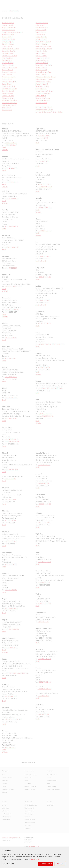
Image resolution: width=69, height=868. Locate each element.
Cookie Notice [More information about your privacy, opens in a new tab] (35, 860)
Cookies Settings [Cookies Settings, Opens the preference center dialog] (8, 864)
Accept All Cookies (46, 864)
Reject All (60, 864)
